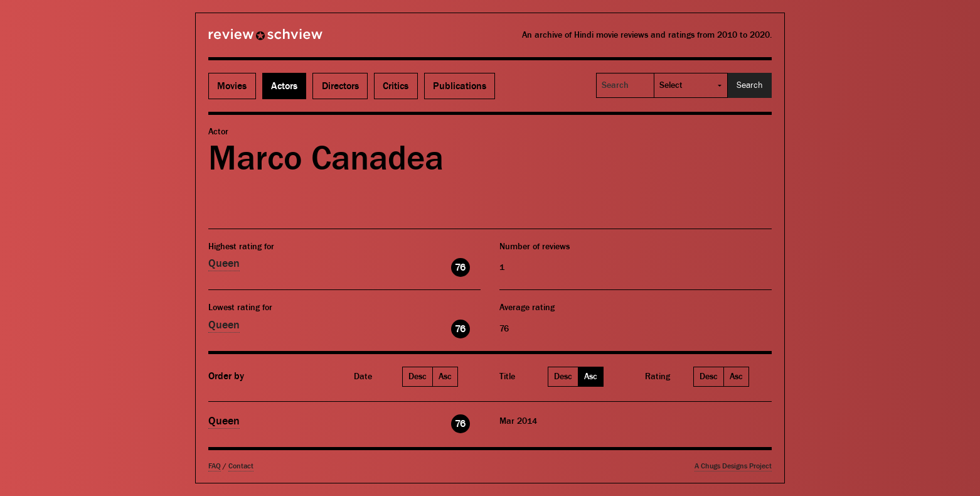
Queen (224, 263)
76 (460, 267)
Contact (241, 466)
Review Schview (244, 40)
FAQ (215, 466)
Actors (284, 86)
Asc (445, 377)
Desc (418, 377)
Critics (396, 86)
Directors (340, 86)
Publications (460, 86)
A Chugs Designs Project (733, 466)
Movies (232, 86)
